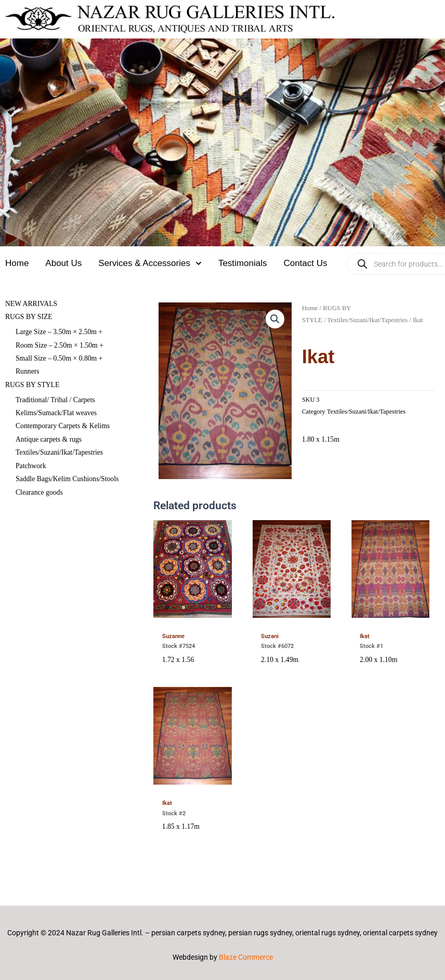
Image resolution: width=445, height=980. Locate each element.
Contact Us (305, 263)
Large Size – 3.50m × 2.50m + (59, 332)
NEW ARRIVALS (31, 304)
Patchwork (31, 466)
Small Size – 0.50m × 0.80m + (59, 358)
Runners (28, 371)
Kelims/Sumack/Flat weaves (56, 413)
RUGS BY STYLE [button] (32, 385)
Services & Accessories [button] (150, 263)
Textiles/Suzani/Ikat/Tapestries (59, 452)
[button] (275, 319)
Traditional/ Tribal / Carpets (55, 400)
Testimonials (243, 263)
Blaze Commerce (246, 957)
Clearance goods (39, 492)
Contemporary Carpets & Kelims (63, 426)
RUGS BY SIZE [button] (29, 317)
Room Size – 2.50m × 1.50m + (60, 345)
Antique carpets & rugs (49, 439)
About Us (63, 263)
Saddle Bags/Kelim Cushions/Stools (67, 479)
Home (17, 263)
